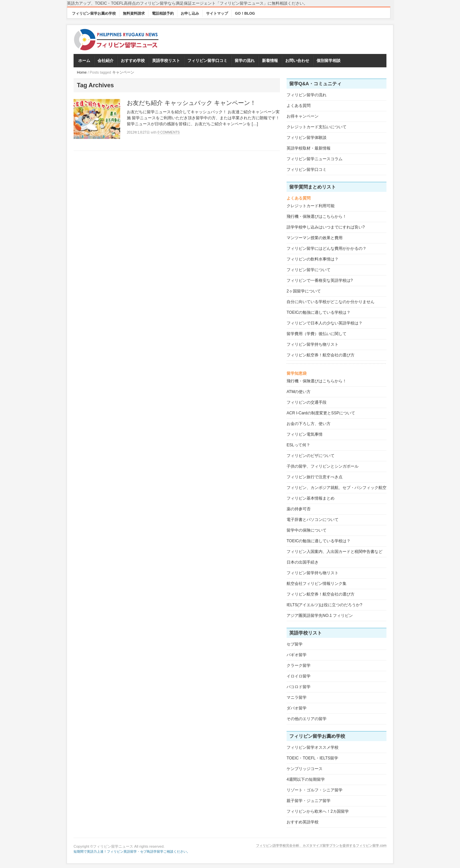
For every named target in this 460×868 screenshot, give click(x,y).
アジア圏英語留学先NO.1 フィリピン (320, 616)
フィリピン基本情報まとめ (311, 498)
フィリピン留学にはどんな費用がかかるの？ (327, 248)
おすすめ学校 (133, 61)
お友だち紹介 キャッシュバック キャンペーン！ (191, 103)
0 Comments (169, 132)
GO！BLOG (245, 13)
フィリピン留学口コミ (207, 61)
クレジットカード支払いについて (317, 127)
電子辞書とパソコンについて (313, 520)
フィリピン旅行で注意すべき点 (315, 477)
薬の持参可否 (299, 509)
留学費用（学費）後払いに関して (317, 334)
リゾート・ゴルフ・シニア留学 (315, 790)
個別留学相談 (329, 61)
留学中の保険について (307, 530)
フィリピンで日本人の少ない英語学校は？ (325, 323)
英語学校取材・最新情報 (309, 148)
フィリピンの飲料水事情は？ (313, 259)
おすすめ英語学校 (303, 822)
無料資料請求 (134, 13)
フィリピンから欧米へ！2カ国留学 (318, 811)
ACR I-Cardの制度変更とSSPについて (321, 413)
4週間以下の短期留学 (306, 779)
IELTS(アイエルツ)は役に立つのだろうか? (324, 605)
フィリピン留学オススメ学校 (313, 747)
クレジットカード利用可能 (311, 206)
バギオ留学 (297, 655)
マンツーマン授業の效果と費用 (315, 238)
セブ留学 (295, 644)
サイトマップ (217, 13)
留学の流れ (245, 61)
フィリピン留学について (309, 270)
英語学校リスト (166, 61)
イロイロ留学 (299, 676)
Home (82, 72)
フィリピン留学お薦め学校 (94, 13)
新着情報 (270, 61)
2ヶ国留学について (304, 291)
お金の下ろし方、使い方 (309, 424)
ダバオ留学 (297, 708)
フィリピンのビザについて (311, 456)
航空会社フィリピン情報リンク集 (317, 584)
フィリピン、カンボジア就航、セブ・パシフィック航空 (337, 488)
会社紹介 (106, 61)
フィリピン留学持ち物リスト (313, 344)
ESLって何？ (298, 445)
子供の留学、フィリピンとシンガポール (323, 466)
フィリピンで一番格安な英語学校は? (320, 280)
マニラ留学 (297, 697)
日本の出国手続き (303, 562)
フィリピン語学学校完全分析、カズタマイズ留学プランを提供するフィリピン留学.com (321, 846)
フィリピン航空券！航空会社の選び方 (321, 355)
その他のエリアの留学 (307, 719)
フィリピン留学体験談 (307, 138)
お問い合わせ (297, 61)
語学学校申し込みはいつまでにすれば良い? (326, 227)
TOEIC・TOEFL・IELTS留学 (312, 758)
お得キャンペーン (303, 116)
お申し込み (190, 13)
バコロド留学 (299, 687)
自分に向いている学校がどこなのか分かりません (331, 302)
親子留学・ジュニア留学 (309, 801)
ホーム (84, 61)
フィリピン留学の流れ (307, 95)
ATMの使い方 (299, 392)
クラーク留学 (299, 665)
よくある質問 (299, 106)
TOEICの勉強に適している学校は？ (319, 312)
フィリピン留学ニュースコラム (315, 159)
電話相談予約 (163, 13)
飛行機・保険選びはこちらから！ (317, 217)
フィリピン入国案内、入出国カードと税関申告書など (335, 552)
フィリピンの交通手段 (307, 402)
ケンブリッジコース (305, 769)
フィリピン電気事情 (305, 434)
